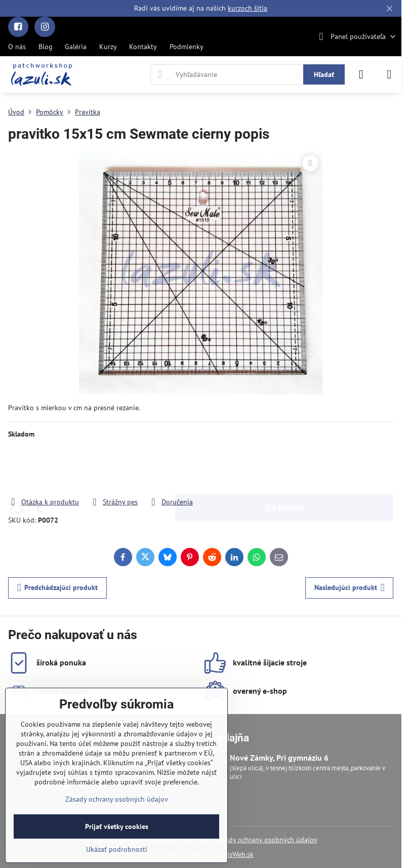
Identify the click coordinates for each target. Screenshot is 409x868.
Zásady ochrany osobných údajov (266, 840)
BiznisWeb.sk (234, 854)
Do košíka (284, 468)
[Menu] (389, 74)
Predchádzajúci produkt (58, 588)
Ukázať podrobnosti (117, 849)
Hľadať (324, 74)
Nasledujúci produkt (350, 588)
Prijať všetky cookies (117, 826)
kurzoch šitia (248, 8)
